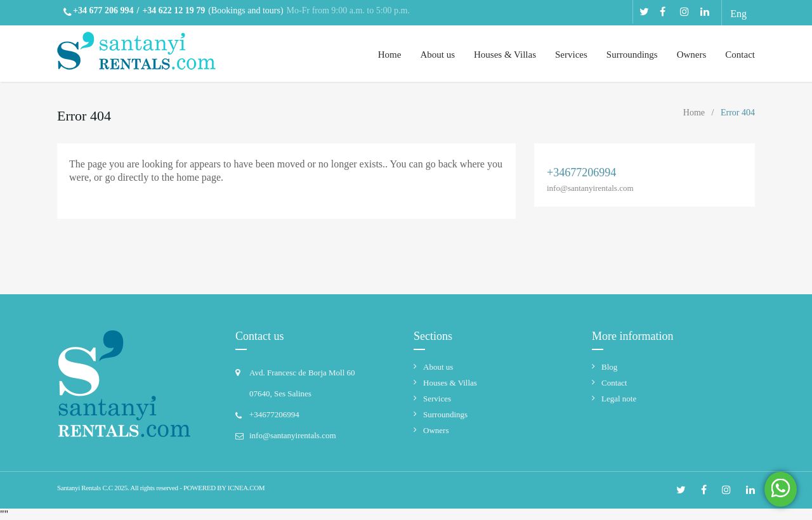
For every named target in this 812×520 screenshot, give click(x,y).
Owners (692, 55)
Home (390, 55)
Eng (738, 14)
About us (437, 55)
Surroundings (632, 55)
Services (571, 55)
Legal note (619, 399)
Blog (609, 367)
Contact (740, 55)
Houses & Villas (505, 55)
